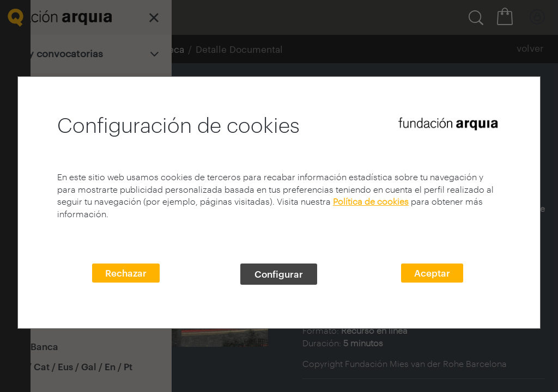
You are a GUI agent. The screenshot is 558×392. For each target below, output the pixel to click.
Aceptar (432, 273)
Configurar (279, 274)
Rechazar (126, 273)
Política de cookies (371, 201)
